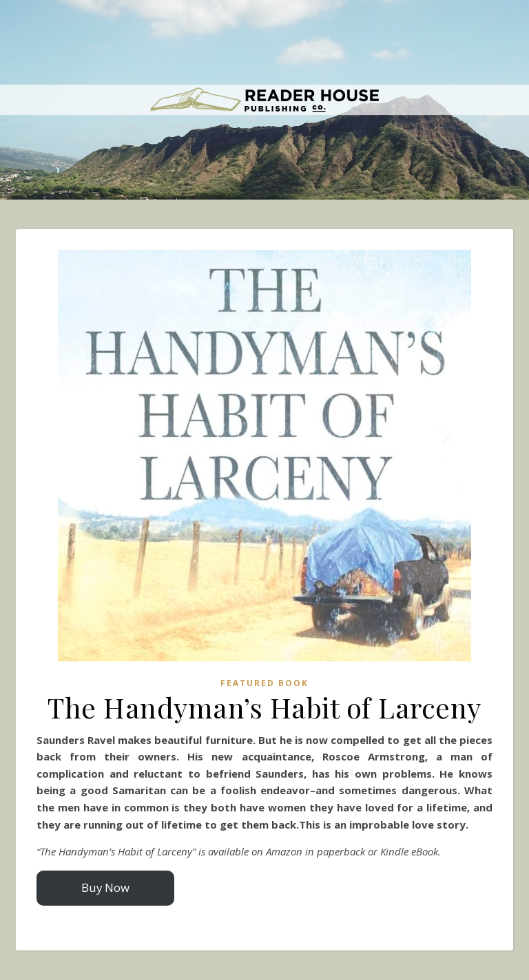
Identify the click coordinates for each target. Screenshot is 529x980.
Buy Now (105, 887)
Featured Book (264, 683)
